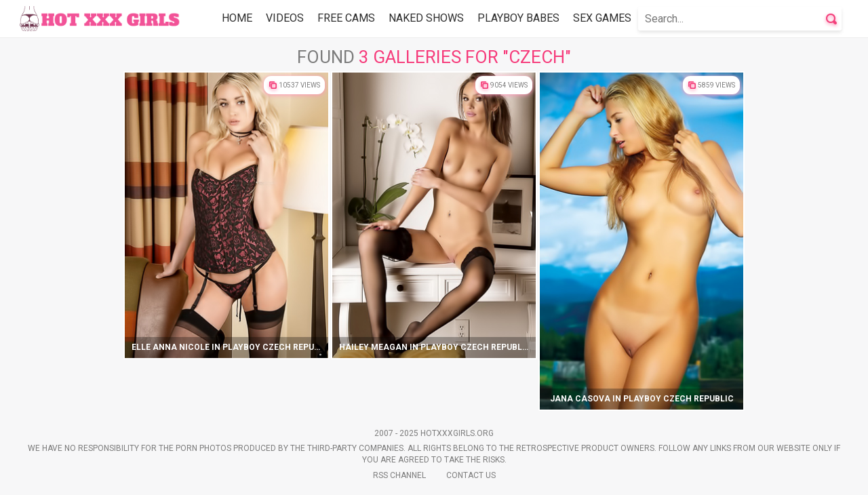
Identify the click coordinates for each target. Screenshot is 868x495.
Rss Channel (399, 475)
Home (237, 18)
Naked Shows (426, 18)
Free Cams (346, 18)
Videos (285, 18)
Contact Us (471, 475)
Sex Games (602, 18)
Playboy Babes (518, 18)
